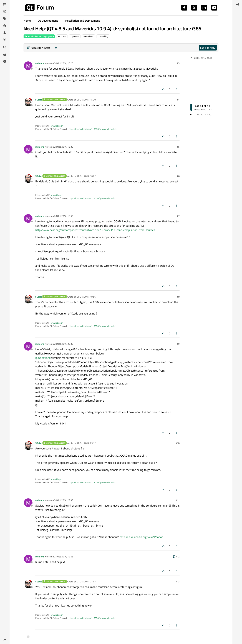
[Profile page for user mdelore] (28, 66)
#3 (178, 63)
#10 (178, 443)
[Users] (5, 33)
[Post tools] (177, 89)
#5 (178, 147)
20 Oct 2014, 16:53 (64, 216)
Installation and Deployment (39, 36)
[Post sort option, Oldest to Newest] (38, 48)
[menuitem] (237, 4)
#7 (178, 216)
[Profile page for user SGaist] (28, 102)
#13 (178, 582)
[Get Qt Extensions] (5, 54)
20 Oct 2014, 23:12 (86, 443)
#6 (178, 176)
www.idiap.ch (57, 126)
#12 (178, 557)
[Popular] (5, 26)
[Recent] (5, 11)
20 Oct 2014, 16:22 (86, 176)
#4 (178, 100)
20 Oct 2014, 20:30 (64, 344)
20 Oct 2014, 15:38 (64, 147)
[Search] (5, 47)
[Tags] (5, 19)
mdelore (40, 63)
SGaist (39, 100)
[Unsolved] (5, 61)
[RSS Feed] (56, 48)
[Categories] (5, 4)
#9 (178, 344)
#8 (178, 297)
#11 (178, 500)
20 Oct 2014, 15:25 (64, 63)
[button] (5, 640)
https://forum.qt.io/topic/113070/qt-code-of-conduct (93, 129)
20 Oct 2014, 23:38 (64, 500)
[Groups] (5, 40)
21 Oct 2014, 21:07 (86, 582)
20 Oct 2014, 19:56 (86, 297)
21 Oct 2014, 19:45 (64, 557)
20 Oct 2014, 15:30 (86, 100)
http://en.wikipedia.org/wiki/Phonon (142, 537)
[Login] (237, 4)
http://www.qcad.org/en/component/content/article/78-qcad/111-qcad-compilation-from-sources (95, 230)
